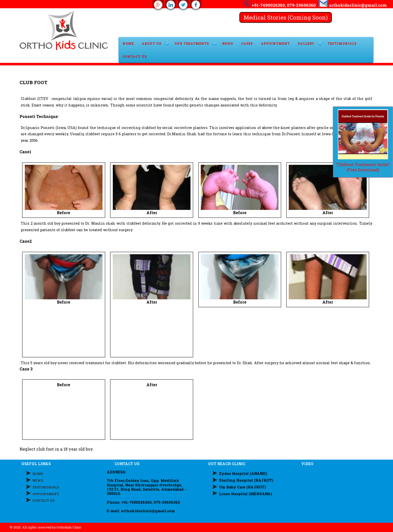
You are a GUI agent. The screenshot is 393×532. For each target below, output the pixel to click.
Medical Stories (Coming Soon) (286, 17)
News (228, 43)
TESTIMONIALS (342, 43)
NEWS (38, 480)
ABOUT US (152, 43)
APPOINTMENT (275, 43)
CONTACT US (135, 56)
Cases (247, 43)
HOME (128, 43)
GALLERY (306, 43)
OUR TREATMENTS (192, 43)
